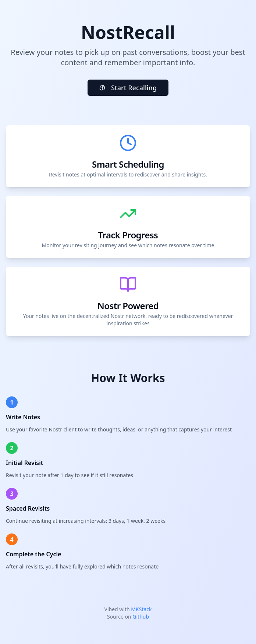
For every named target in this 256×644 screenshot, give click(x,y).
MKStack (141, 609)
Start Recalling (128, 88)
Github (141, 617)
